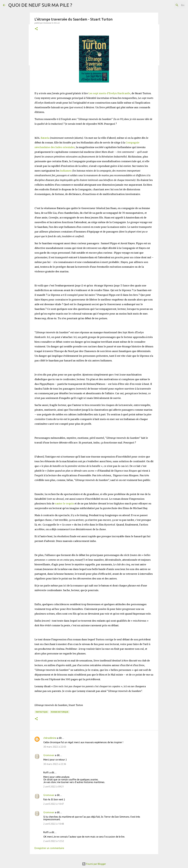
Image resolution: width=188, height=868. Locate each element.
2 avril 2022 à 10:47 (54, 804)
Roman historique (60, 712)
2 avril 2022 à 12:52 (54, 841)
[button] (36, 29)
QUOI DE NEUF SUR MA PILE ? (40, 5)
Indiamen (66, 171)
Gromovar (49, 755)
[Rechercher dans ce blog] (170, 5)
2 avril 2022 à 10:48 (54, 824)
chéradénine (50, 738)
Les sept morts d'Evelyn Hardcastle (109, 93)
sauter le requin (64, 504)
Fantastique (42, 712)
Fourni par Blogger (94, 864)
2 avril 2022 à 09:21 (54, 787)
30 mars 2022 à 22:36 (55, 764)
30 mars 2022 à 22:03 (55, 747)
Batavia (45, 138)
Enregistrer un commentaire (49, 848)
